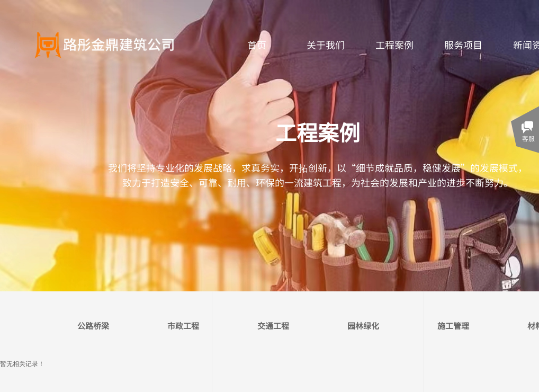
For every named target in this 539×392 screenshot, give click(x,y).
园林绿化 (363, 326)
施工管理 (453, 326)
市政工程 (183, 326)
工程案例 (394, 44)
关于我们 (326, 44)
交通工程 (273, 326)
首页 (257, 44)
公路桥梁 (93, 326)
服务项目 (463, 44)
